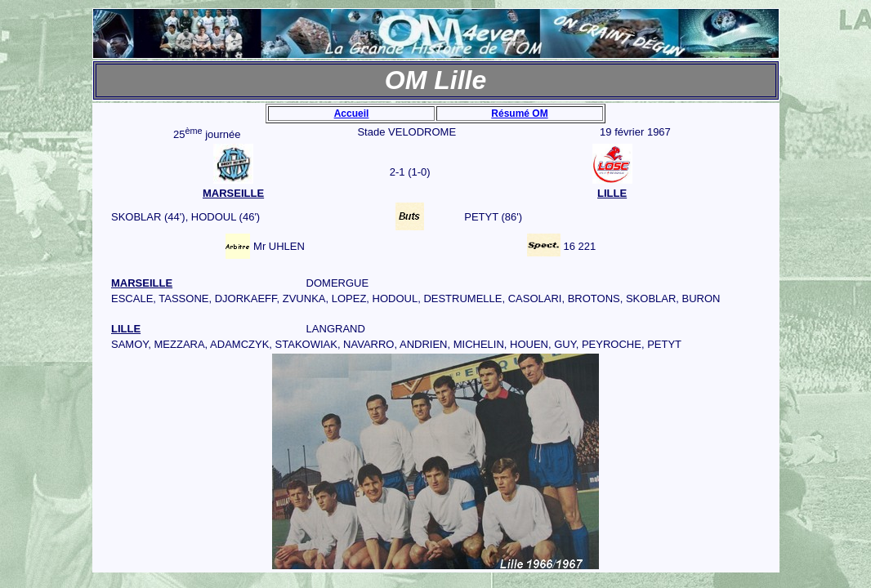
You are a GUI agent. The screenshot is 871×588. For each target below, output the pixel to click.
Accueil (352, 114)
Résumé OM (519, 114)
